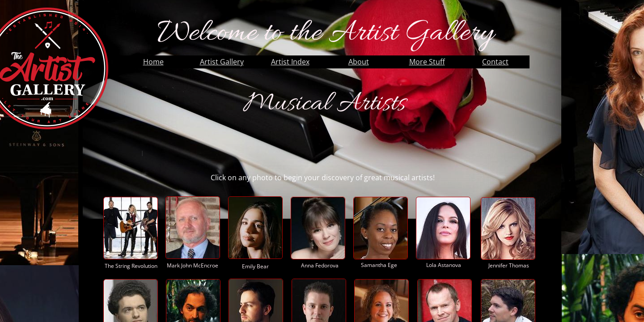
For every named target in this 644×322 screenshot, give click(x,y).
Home (153, 62)
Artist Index (290, 62)
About (359, 62)
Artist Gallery (222, 62)
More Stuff (427, 62)
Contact (495, 62)
